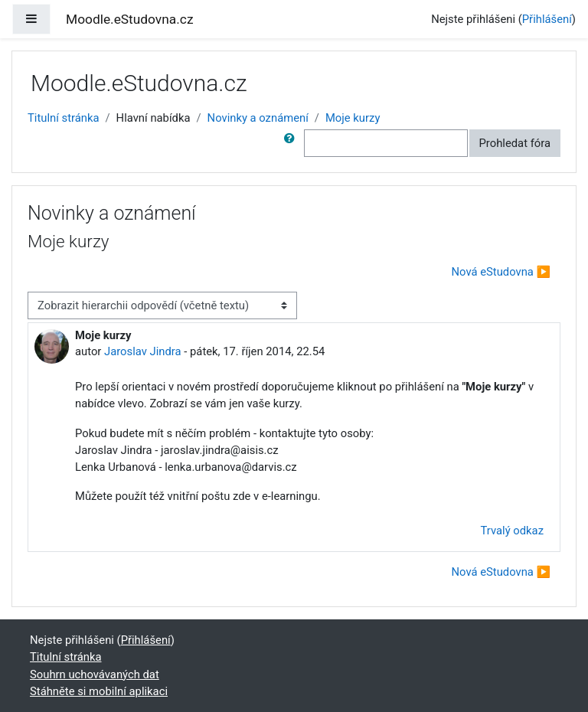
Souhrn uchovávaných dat (95, 674)
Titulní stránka (64, 118)
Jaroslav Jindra (143, 351)
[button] (292, 143)
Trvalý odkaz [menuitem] (512, 531)
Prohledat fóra (515, 143)
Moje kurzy (353, 118)
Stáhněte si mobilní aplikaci (99, 691)
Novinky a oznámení (258, 118)
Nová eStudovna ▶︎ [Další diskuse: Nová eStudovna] (501, 272)
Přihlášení (547, 19)
